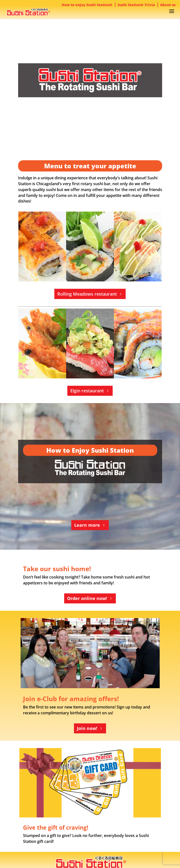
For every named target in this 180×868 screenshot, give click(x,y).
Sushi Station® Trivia (136, 5)
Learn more (87, 525)
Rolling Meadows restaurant (87, 294)
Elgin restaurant (87, 391)
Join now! (87, 728)
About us (168, 5)
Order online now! (87, 598)
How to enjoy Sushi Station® (87, 5)
